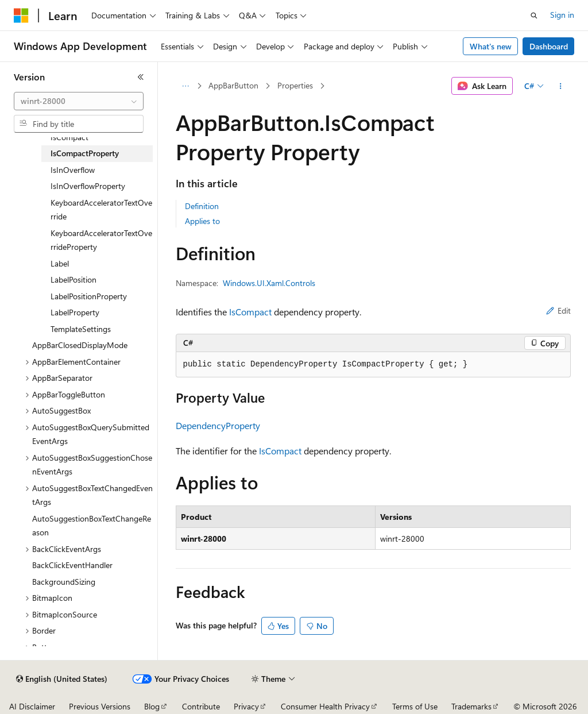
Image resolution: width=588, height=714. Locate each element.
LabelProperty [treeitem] (75, 312)
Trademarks (471, 706)
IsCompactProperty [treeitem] (85, 153)
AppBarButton (233, 85)
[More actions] (560, 86)
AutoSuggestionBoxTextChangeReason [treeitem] (92, 526)
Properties (295, 85)
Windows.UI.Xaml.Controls (269, 283)
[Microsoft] (21, 16)
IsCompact (250, 312)
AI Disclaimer (32, 706)
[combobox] (79, 101)
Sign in (562, 15)
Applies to (202, 221)
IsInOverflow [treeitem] (73, 170)
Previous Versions (100, 706)
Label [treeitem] (60, 263)
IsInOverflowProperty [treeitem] (88, 186)
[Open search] (534, 16)
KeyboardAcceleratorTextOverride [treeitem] (101, 210)
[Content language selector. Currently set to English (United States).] (62, 679)
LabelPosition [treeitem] (73, 279)
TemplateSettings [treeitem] (81, 329)
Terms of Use (415, 706)
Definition (202, 206)
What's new (491, 46)
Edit (558, 310)
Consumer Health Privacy (325, 706)
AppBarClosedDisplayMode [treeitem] (80, 345)
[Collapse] (141, 77)
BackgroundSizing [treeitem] (64, 582)
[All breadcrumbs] (186, 86)
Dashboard (549, 46)
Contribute (201, 706)
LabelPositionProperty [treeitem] (89, 296)
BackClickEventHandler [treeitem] (72, 565)
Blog (152, 706)
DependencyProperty (218, 425)
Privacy (246, 706)
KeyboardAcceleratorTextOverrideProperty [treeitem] (101, 240)
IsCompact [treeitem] (69, 137)
